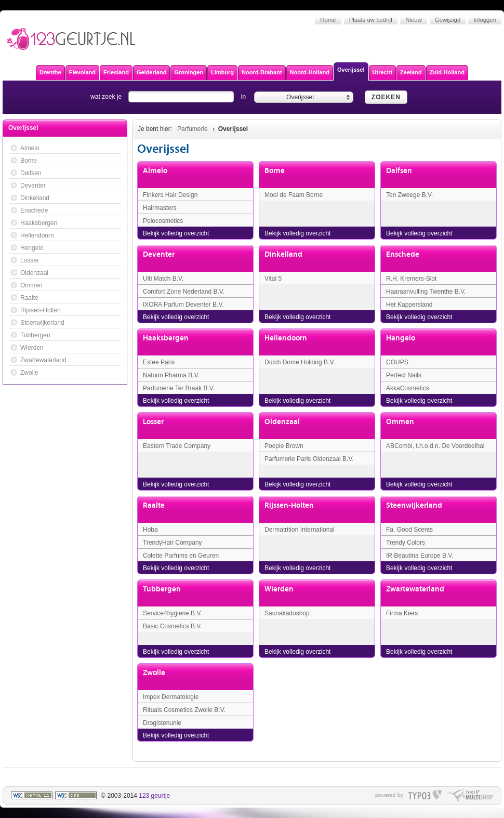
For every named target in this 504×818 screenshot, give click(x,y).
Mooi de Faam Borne (294, 195)
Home (328, 20)
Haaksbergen (166, 338)
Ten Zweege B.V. (409, 195)
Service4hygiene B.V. (173, 613)
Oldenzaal (282, 422)
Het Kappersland (409, 305)
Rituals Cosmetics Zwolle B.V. (184, 710)
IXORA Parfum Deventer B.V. (183, 305)
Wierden (279, 589)
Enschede (403, 254)
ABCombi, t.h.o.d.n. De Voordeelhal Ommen (435, 450)
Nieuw (414, 20)
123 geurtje (154, 796)
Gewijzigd (448, 20)
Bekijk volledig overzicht (176, 233)
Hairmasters (160, 208)
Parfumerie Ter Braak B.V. (179, 388)
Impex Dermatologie (171, 697)
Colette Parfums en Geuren (181, 556)
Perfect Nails (404, 375)
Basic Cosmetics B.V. (173, 626)
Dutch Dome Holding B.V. (300, 362)
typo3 (425, 796)
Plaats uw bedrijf (371, 20)
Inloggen (485, 20)
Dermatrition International (300, 530)
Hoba (150, 530)
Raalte (154, 505)
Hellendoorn (286, 338)
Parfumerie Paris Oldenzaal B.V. (309, 459)
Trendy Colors (406, 543)
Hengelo (401, 338)
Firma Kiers (402, 613)
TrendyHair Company (173, 543)
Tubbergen (162, 589)
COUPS (397, 362)
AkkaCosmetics (408, 388)
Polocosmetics (163, 221)
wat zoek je (106, 97)
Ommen (400, 422)
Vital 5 (273, 279)
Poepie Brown (284, 446)
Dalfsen (399, 171)
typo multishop (470, 796)
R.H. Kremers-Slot (411, 279)
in (243, 97)
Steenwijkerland (414, 505)
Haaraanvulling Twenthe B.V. (426, 292)
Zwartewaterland (415, 589)
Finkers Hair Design (170, 195)
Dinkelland (283, 254)
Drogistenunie (162, 723)
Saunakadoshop (287, 613)
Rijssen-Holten (289, 505)
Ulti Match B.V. (163, 279)
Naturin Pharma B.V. (171, 375)
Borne (275, 171)
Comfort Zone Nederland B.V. (184, 292)
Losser (153, 422)
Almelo (155, 171)
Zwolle (154, 673)
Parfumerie (193, 129)
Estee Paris (159, 362)
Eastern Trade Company (177, 446)
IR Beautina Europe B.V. (420, 556)
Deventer (159, 254)
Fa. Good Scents (409, 530)
